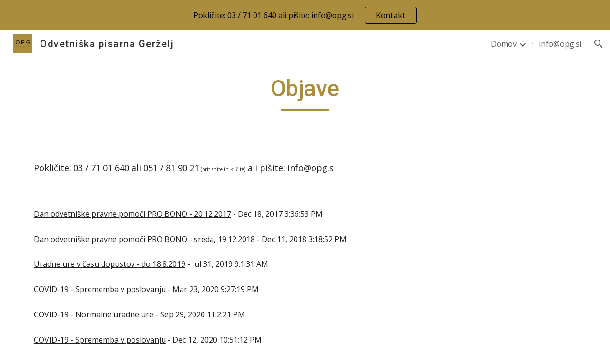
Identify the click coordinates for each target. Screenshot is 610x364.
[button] (599, 44)
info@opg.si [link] (560, 44)
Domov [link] (504, 44)
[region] (305, 15)
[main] (305, 93)
